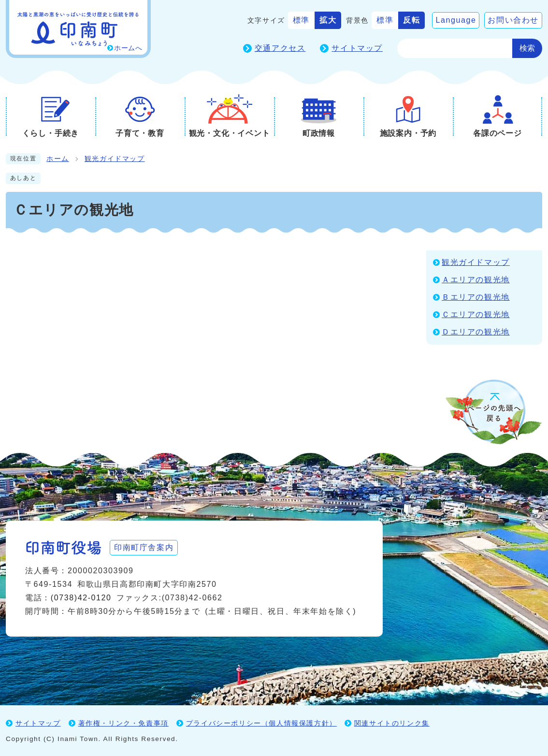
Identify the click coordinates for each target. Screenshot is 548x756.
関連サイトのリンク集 (392, 723)
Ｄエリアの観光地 (476, 332)
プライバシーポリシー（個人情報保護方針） (261, 723)
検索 (527, 48)
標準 (301, 20)
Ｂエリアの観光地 (476, 297)
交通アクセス (280, 48)
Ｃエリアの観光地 (476, 314)
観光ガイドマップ (115, 159)
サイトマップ (357, 48)
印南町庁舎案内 (144, 547)
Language (456, 20)
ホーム (58, 159)
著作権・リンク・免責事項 (123, 723)
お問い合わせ (513, 20)
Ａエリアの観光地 (476, 280)
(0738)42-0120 (81, 598)
